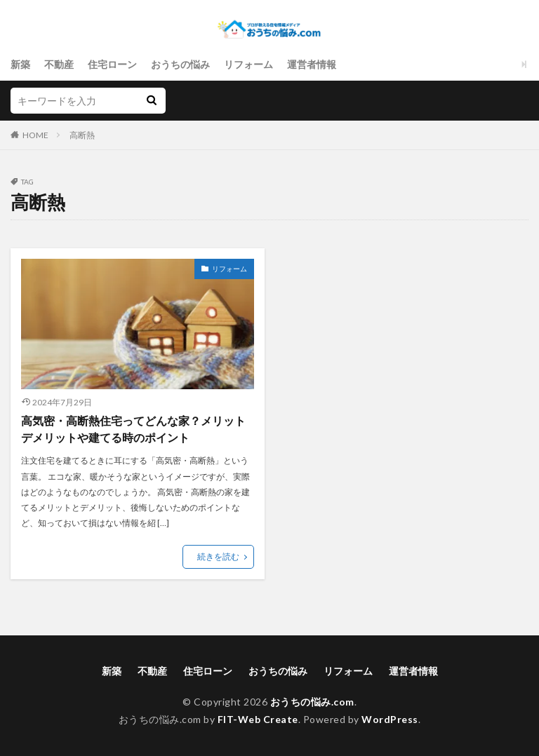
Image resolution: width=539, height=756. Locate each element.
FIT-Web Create (258, 719)
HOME (35, 135)
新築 (20, 64)
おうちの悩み (180, 64)
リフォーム (248, 64)
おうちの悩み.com (312, 702)
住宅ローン (112, 64)
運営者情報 (312, 64)
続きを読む (218, 556)
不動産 (59, 64)
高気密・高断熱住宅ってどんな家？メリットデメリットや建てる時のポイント (133, 429)
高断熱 (82, 135)
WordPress (390, 719)
